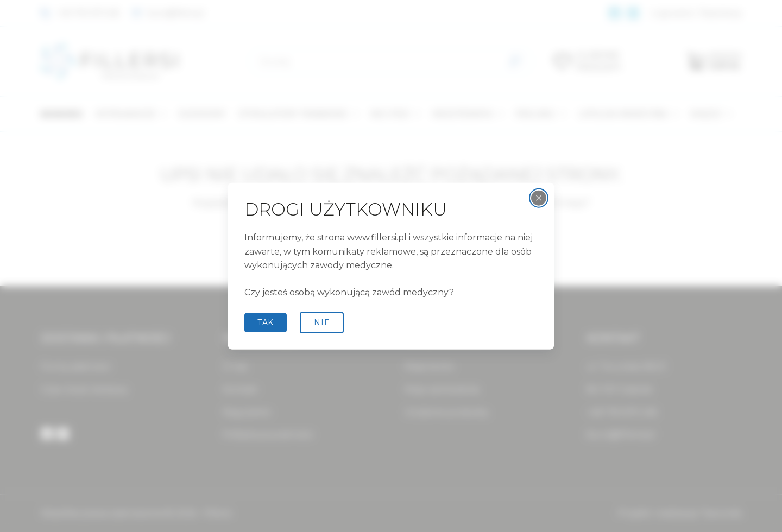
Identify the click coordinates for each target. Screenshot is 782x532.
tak (266, 322)
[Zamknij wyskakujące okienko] (539, 198)
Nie (322, 322)
